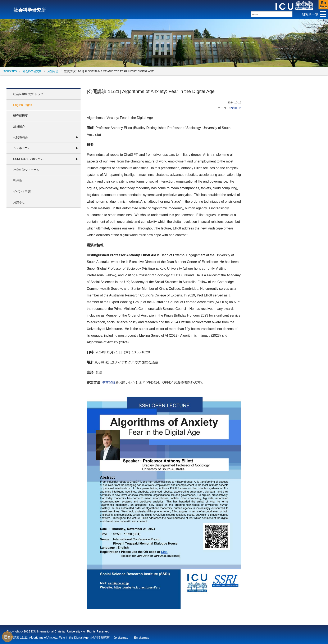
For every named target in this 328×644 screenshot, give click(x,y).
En (7, 637)
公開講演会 (20, 137)
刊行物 (18, 181)
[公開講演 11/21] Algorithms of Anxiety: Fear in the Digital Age (109, 71)
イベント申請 (22, 191)
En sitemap (142, 638)
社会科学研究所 (32, 71)
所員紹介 (19, 126)
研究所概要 (20, 116)
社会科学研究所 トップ (28, 94)
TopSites (10, 71)
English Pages (23, 105)
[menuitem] (10, 71)
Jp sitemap (121, 638)
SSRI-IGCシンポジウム (28, 159)
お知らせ (53, 71)
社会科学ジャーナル (26, 170)
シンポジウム (22, 148)
